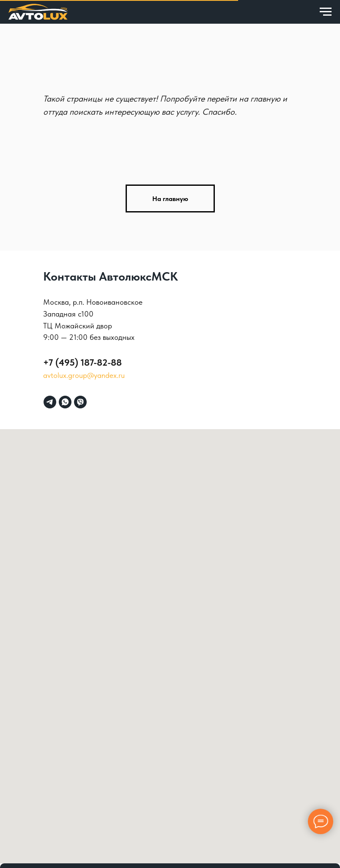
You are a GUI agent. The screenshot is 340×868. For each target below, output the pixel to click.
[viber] (80, 402)
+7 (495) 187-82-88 (82, 362)
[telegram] (50, 402)
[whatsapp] (65, 402)
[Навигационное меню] (326, 12)
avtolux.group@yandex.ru (84, 375)
